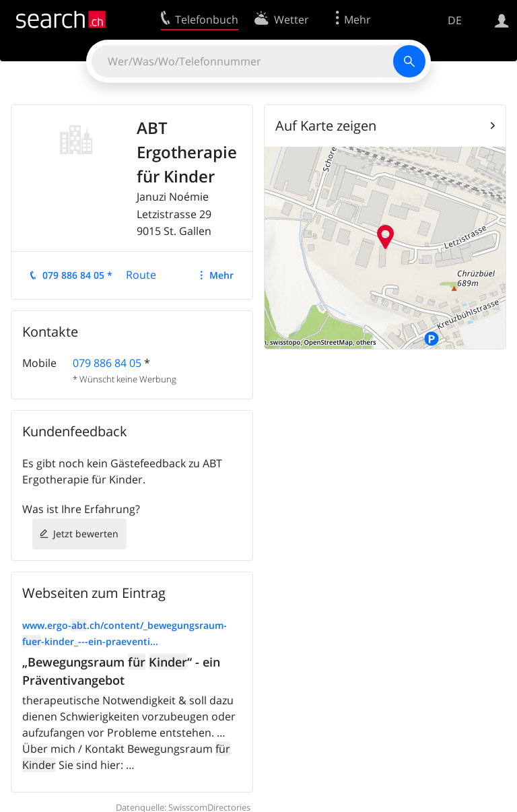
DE (455, 20)
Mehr (221, 275)
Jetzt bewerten (86, 534)
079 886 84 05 (107, 363)
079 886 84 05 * (77, 275)
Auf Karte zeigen (326, 126)
